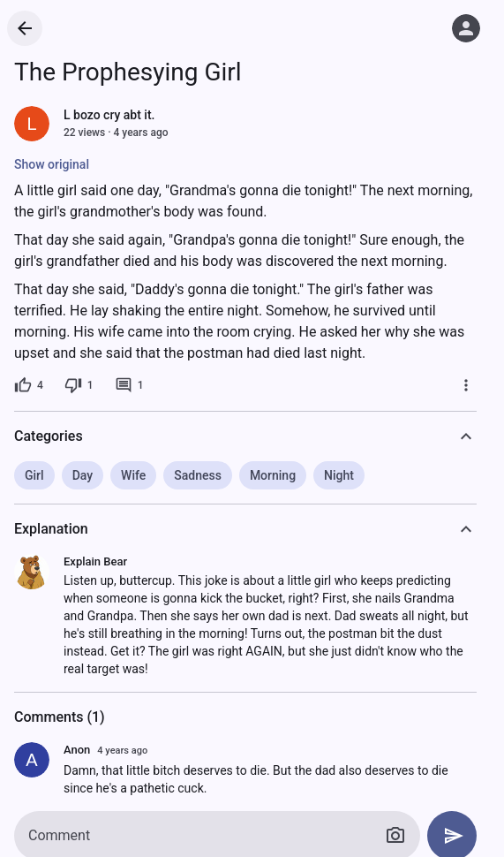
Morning (273, 475)
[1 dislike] (79, 385)
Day (83, 475)
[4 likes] (29, 385)
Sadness (198, 475)
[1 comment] (129, 385)
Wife (133, 475)
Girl (34, 475)
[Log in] (466, 28)
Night (339, 475)
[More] (466, 385)
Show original (52, 164)
